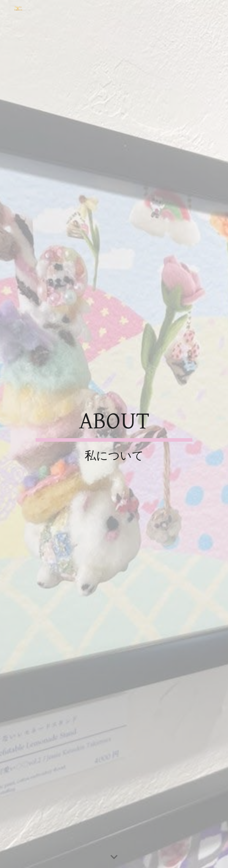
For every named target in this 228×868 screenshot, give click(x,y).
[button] (114, 857)
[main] (114, 434)
